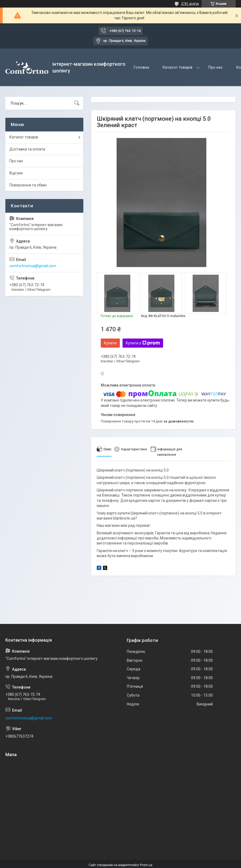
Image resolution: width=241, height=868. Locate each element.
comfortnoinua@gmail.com (33, 266)
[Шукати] (77, 103)
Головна (141, 67)
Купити (110, 343)
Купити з (143, 343)
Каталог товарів (177, 67)
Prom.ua (146, 865)
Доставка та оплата (27, 149)
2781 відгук (190, 4)
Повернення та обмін (28, 185)
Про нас (215, 67)
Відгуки (16, 173)
